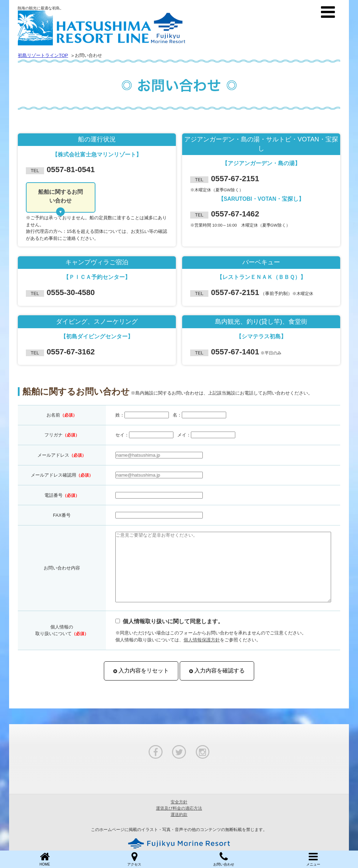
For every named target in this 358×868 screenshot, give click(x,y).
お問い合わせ (224, 859)
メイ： (184, 435)
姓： (120, 415)
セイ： (122, 435)
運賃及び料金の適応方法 (179, 808)
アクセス (134, 859)
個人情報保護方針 (202, 640)
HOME (45, 859)
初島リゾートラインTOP (43, 55)
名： (177, 415)
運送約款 (179, 815)
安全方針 (179, 802)
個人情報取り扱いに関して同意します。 (173, 621)
